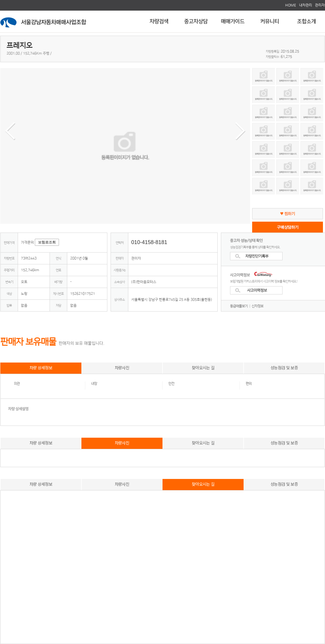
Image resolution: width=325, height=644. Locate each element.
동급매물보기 (239, 306)
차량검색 (159, 22)
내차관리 (306, 5)
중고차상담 (196, 22)
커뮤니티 (270, 22)
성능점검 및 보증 (284, 368)
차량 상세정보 (41, 368)
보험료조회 (47, 242)
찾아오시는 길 (203, 368)
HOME (291, 5)
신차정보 (257, 306)
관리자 (320, 5)
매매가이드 (233, 22)
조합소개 (306, 22)
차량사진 (122, 368)
